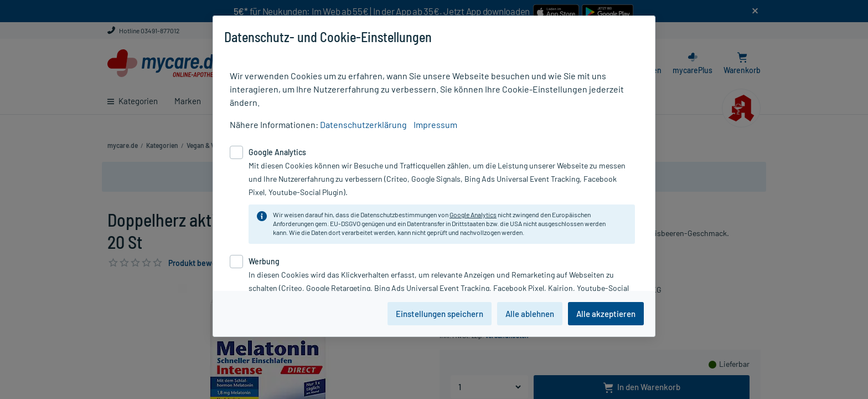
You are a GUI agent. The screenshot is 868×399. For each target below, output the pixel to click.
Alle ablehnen (530, 314)
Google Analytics (473, 214)
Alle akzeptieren (606, 314)
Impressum (435, 124)
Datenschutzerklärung (363, 124)
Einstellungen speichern (440, 314)
